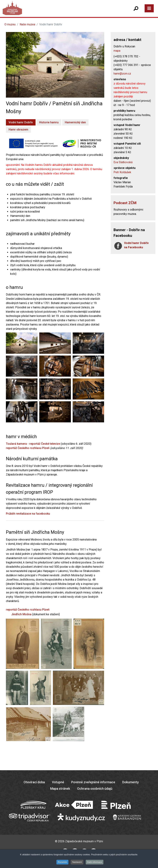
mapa (117, 51)
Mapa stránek (60, 789)
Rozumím (62, 862)
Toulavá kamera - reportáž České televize (33, 444)
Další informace (95, 862)
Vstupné (58, 782)
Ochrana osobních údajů (95, 789)
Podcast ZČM (125, 203)
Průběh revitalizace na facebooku (28, 514)
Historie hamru (49, 122)
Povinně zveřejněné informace (93, 782)
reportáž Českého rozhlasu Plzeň (28, 448)
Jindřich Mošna (21, 614)
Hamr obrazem (18, 130)
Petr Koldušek (122, 172)
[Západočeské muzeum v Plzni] (42, 12)
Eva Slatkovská (123, 162)
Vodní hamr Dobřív (21, 122)
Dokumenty (131, 782)
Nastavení (77, 862)
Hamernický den (75, 122)
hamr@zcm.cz (122, 74)
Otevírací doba (34, 782)
